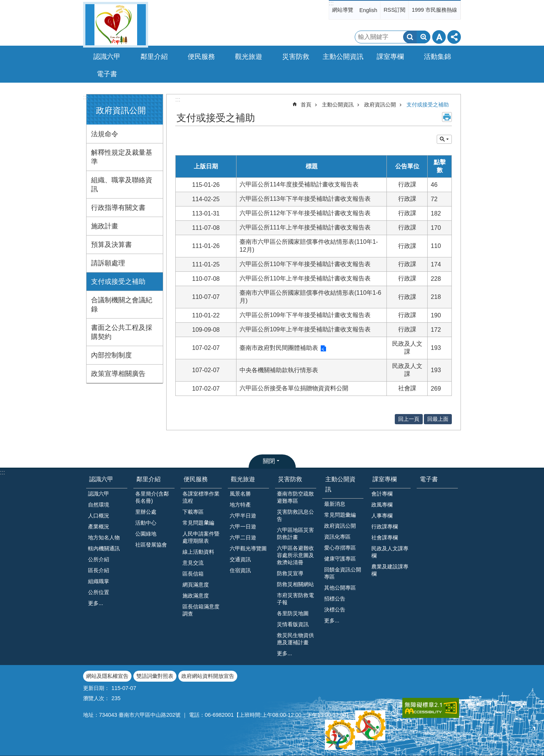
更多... (96, 603)
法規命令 (105, 134)
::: (331, 3)
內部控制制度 (111, 355)
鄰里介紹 (148, 479)
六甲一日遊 (243, 527)
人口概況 (99, 516)
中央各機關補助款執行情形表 (279, 370)
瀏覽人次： (96, 698)
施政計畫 (105, 226)
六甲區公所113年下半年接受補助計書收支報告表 (305, 199)
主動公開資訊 (338, 105)
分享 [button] (454, 37)
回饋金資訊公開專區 (343, 573)
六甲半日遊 (243, 516)
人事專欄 (382, 516)
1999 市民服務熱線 (434, 10)
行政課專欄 (385, 527)
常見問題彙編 (340, 515)
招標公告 (335, 599)
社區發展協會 (151, 545)
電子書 (107, 74)
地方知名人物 (104, 537)
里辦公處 (146, 512)
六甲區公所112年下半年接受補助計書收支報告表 (305, 213)
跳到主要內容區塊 (4, 4)
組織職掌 (99, 581)
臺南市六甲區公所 (116, 25)
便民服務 (196, 479)
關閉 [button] (269, 461)
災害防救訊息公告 (295, 515)
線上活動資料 (198, 552)
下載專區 (193, 512)
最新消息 (335, 504)
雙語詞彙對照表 (155, 676)
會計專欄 (382, 494)
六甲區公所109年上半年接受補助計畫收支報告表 (305, 329)
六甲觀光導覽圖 (248, 548)
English (368, 10)
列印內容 (447, 117)
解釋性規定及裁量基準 (122, 157)
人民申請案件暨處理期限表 (201, 537)
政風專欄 (382, 505)
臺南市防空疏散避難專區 (295, 497)
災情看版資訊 (293, 624)
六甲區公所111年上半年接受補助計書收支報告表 (305, 227)
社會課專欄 (385, 537)
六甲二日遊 (243, 537)
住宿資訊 (240, 570)
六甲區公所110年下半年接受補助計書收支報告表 (305, 264)
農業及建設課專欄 (390, 570)
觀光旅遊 (243, 479)
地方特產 (240, 505)
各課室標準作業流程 (201, 497)
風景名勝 (240, 494)
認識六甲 (101, 479)
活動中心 (146, 523)
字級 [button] (439, 37)
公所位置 (99, 592)
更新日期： (96, 688)
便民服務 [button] (201, 57)
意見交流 (193, 563)
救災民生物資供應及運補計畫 (295, 639)
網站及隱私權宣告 (107, 676)
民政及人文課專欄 (390, 552)
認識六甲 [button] (107, 57)
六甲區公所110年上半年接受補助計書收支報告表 (305, 278)
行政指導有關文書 (118, 208)
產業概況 (99, 527)
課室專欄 (385, 479)
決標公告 (335, 610)
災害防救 (290, 479)
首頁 (306, 105)
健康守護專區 (340, 559)
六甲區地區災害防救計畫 (295, 534)
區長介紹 (99, 570)
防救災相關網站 (295, 584)
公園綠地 (146, 534)
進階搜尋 (423, 37)
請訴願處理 (108, 263)
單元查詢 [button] (444, 139)
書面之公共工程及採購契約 (122, 332)
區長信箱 (193, 574)
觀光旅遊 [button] (249, 57)
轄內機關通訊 (104, 548)
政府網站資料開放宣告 (208, 676)
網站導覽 (343, 10)
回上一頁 (409, 419)
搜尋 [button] (410, 37)
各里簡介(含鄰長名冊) (152, 497)
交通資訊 (240, 559)
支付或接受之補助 (118, 282)
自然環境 (99, 505)
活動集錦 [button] (437, 57)
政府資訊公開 (121, 110)
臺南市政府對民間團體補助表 (279, 348)
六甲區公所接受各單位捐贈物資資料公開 (294, 388)
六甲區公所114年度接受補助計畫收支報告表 (299, 184)
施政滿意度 (196, 596)
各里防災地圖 (293, 613)
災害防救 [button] (296, 57)
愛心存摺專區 (340, 548)
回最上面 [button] (438, 419)
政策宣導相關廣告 (118, 374)
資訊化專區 (337, 537)
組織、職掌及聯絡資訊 (122, 185)
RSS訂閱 (394, 10)
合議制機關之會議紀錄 (122, 305)
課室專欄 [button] (390, 57)
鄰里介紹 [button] (154, 57)
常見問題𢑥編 (198, 523)
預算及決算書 (111, 245)
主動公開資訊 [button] (343, 57)
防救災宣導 (290, 573)
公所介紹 (99, 559)
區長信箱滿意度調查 (201, 610)
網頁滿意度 (196, 585)
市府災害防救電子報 (295, 599)
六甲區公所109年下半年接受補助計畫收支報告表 (305, 315)
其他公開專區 (340, 588)
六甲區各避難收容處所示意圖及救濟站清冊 (295, 555)
